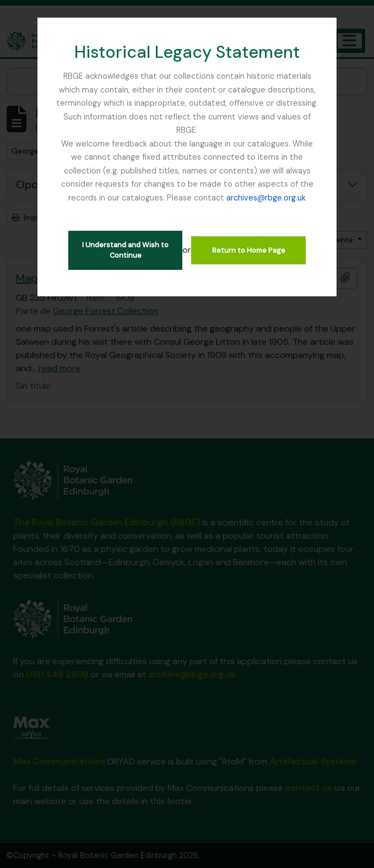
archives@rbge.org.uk (266, 198)
